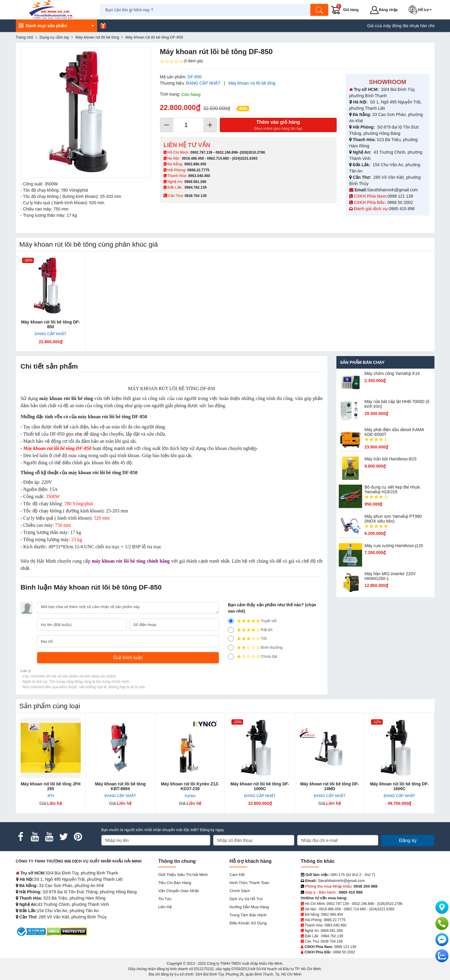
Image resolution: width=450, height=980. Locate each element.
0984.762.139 (195, 187)
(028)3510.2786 (253, 152)
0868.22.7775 (198, 170)
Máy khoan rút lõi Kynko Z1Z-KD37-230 (190, 786)
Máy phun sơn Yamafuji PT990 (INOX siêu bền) (393, 519)
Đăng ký (408, 841)
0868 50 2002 (401, 202)
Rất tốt (250, 630)
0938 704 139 (331, 941)
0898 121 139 (400, 196)
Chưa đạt (252, 657)
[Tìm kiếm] (319, 10)
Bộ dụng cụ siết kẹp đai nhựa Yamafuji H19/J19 (392, 489)
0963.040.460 (199, 176)
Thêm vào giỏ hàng (278, 125)
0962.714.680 (218, 158)
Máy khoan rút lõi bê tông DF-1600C (399, 786)
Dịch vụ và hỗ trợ (246, 899)
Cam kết (237, 875)
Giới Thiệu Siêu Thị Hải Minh (183, 875)
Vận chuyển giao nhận (179, 891)
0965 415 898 (402, 209)
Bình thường (255, 648)
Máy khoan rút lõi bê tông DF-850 (51, 324)
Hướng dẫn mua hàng (249, 907)
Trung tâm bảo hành (248, 915)
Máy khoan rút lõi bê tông (252, 83)
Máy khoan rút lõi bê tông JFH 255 (51, 786)
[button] (421, 10)
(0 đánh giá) (181, 61)
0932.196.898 (226, 152)
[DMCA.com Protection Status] (67, 931)
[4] (231, 630)
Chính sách (240, 891)
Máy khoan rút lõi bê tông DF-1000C (260, 786)
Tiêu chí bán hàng (175, 883)
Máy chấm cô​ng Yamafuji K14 (392, 373)
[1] (231, 657)
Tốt (247, 639)
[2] (231, 648)
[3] (231, 639)
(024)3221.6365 (245, 158)
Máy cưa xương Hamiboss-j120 (394, 546)
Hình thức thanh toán (249, 883)
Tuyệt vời (252, 621)
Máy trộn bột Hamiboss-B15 (390, 459)
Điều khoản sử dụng (248, 923)
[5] (231, 621)
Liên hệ (165, 907)
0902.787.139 (201, 152)
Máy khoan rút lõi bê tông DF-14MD (330, 786)
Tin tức (165, 899)
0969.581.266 (195, 182)
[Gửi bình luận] (128, 658)
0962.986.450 (195, 164)
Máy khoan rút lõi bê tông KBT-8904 (120, 786)
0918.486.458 (193, 158)
